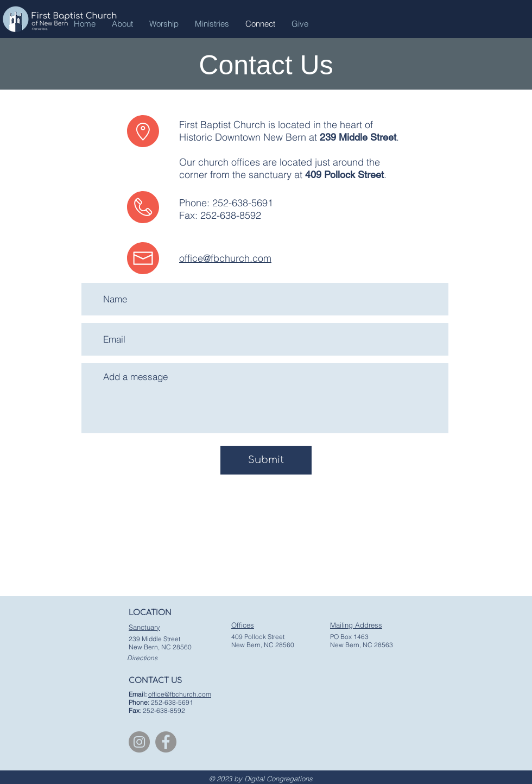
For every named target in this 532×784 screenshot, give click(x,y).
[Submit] (266, 460)
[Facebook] (166, 742)
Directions (142, 658)
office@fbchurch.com (225, 258)
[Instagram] (139, 742)
